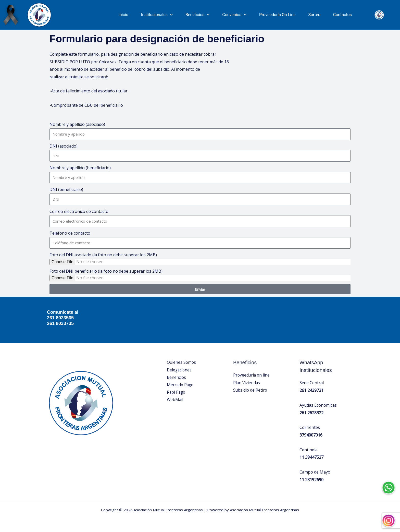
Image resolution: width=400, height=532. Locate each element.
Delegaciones (180, 370)
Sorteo (314, 15)
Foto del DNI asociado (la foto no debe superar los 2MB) (103, 255)
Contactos (342, 15)
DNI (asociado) (64, 146)
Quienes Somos (182, 362)
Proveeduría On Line (277, 15)
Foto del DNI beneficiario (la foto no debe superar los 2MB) (106, 271)
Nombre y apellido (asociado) (77, 124)
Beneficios (197, 15)
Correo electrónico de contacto (79, 211)
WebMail (175, 400)
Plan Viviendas (247, 383)
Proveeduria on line (252, 375)
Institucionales (157, 15)
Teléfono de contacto (70, 233)
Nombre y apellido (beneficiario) (80, 168)
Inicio (123, 15)
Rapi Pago (177, 393)
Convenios (234, 15)
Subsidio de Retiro (251, 390)
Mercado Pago (181, 385)
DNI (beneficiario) (66, 189)
